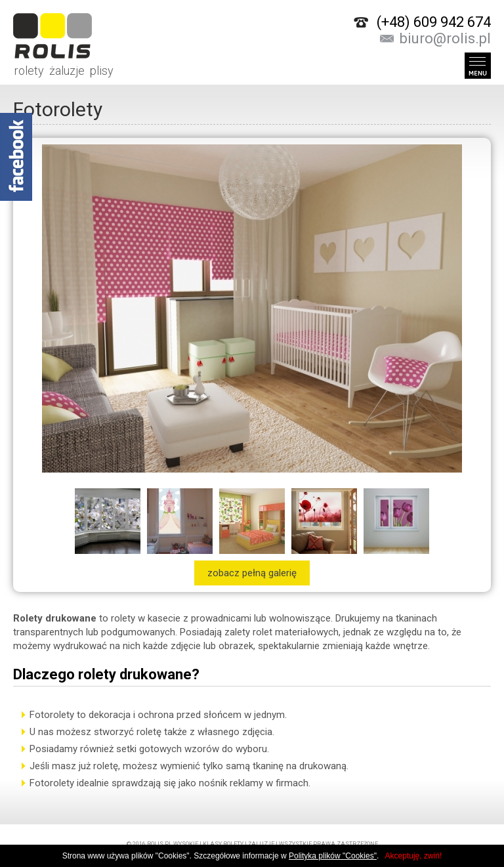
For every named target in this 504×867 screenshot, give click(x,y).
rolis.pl (159, 844)
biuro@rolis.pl (445, 39)
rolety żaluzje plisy (64, 36)
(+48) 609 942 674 (434, 22)
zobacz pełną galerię (252, 573)
